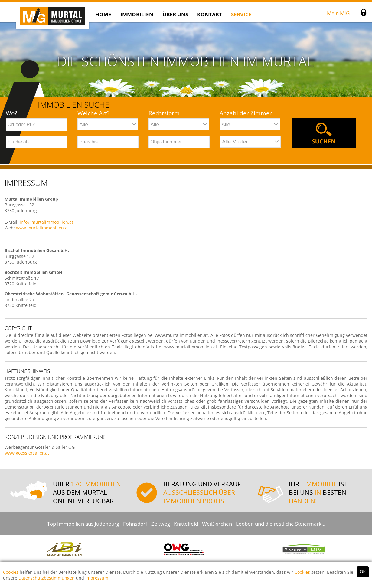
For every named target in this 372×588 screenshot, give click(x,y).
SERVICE (241, 14)
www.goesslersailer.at (27, 453)
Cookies (11, 572)
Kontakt (210, 14)
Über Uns (175, 14)
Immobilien (137, 14)
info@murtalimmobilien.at (46, 222)
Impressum (97, 578)
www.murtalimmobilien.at (42, 228)
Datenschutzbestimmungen (47, 578)
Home (103, 14)
